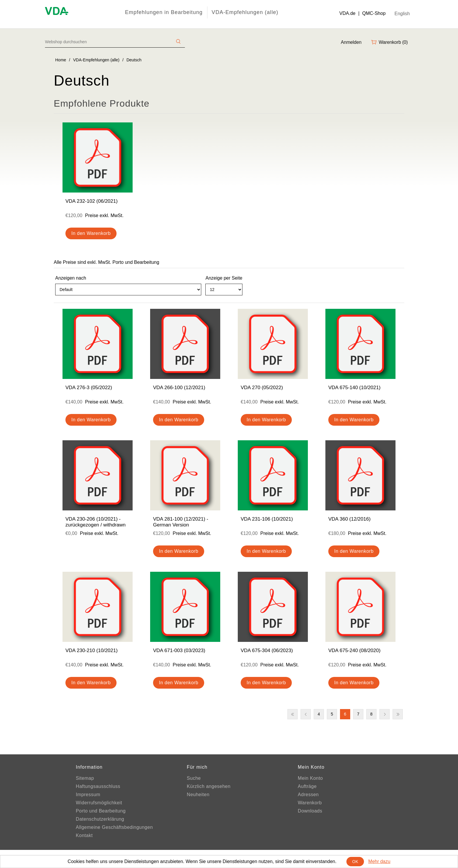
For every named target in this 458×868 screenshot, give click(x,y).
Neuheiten (198, 795)
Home (61, 60)
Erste (293, 714)
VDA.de (347, 13)
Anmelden (351, 42)
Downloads (310, 811)
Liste (399, 292)
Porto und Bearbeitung (101, 811)
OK (355, 862)
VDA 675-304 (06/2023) (267, 650)
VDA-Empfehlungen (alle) (245, 12)
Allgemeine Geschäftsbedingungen (114, 827)
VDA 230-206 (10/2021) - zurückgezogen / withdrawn (96, 522)
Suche (194, 778)
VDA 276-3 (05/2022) (89, 388)
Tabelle (389, 292)
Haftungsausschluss (98, 786)
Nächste (385, 714)
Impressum (88, 795)
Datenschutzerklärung (100, 819)
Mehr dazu (379, 861)
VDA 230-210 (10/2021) (92, 650)
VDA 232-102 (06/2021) (92, 201)
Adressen (308, 795)
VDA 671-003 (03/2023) (179, 650)
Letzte (398, 714)
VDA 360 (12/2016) (349, 519)
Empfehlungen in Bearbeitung (164, 12)
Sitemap (85, 778)
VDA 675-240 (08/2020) (354, 650)
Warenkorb (310, 803)
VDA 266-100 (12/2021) (179, 388)
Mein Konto (310, 778)
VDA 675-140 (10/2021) (354, 388)
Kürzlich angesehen (209, 786)
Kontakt (84, 835)
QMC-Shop (374, 13)
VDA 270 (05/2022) (262, 388)
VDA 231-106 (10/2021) (267, 519)
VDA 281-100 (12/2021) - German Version (181, 522)
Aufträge (307, 786)
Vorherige (306, 714)
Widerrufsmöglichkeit (99, 803)
